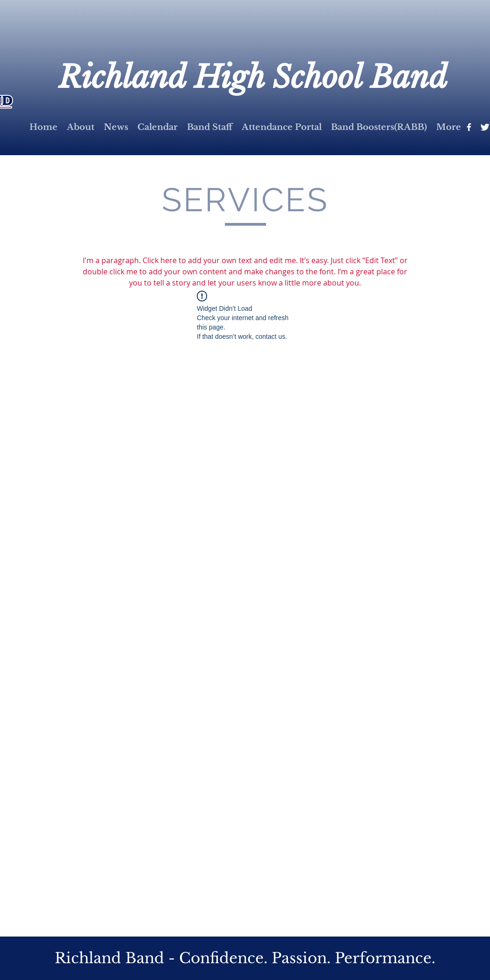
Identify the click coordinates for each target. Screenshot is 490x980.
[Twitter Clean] (485, 127)
